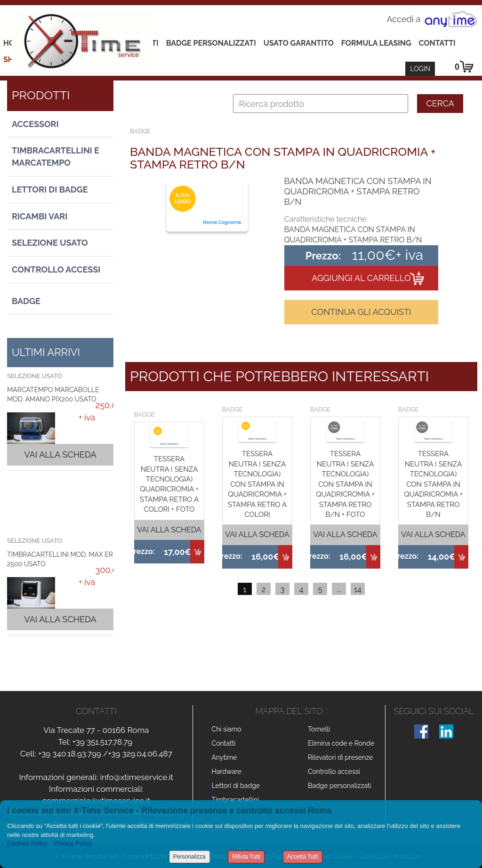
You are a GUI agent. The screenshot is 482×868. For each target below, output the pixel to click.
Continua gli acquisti (361, 312)
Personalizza (189, 857)
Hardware (227, 772)
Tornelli (319, 729)
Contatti (437, 43)
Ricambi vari (40, 216)
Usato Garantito (299, 43)
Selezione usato (50, 243)
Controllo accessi (334, 772)
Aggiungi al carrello (361, 278)
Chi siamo (227, 729)
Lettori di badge (236, 786)
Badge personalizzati (340, 786)
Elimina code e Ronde (341, 743)
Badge (26, 301)
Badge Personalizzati (211, 43)
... (339, 590)
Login (420, 69)
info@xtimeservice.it (137, 777)
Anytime (225, 757)
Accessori (35, 124)
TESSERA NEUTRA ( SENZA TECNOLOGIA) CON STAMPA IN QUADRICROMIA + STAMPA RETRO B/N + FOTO (345, 484)
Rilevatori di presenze (340, 757)
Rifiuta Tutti (246, 857)
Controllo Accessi (56, 269)
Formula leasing (376, 43)
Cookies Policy (27, 843)
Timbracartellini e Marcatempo (56, 157)
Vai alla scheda (60, 454)
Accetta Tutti (303, 857)
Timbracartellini (236, 800)
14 (358, 590)
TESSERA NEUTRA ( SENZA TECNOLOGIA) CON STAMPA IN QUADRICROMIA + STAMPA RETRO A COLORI (257, 484)
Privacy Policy (73, 843)
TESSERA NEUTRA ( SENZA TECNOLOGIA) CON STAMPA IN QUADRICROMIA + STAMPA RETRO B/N (433, 484)
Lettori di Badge (50, 189)
